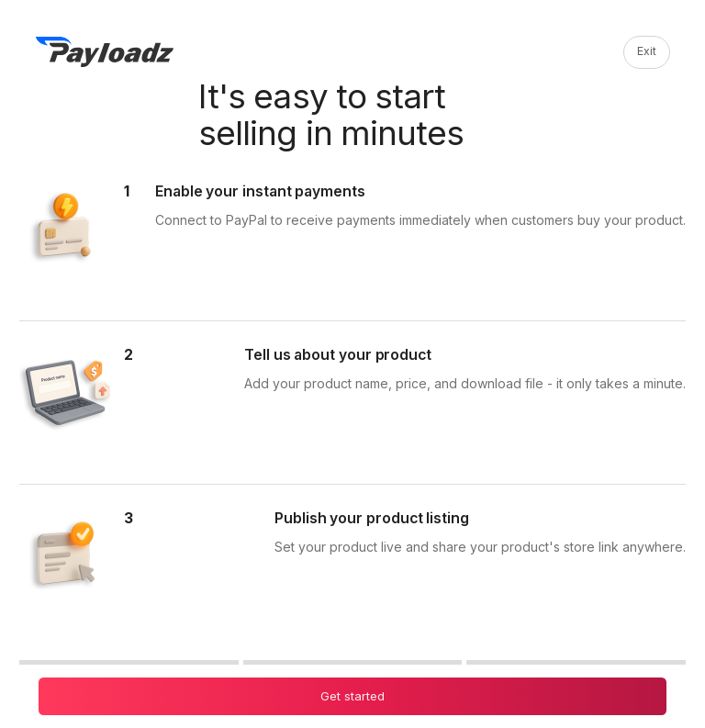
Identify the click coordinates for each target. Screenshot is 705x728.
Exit (647, 51)
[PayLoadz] (105, 52)
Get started (352, 696)
